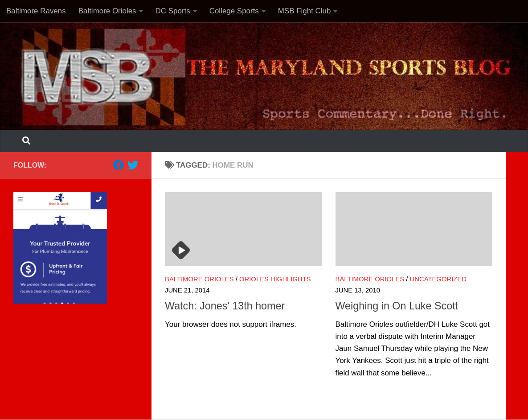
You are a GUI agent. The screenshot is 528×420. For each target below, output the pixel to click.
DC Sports (173, 11)
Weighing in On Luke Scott (397, 306)
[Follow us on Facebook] (119, 165)
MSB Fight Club (305, 11)
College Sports (234, 11)
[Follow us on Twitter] (133, 165)
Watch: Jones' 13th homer (225, 306)
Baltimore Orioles (107, 11)
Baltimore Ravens (36, 11)
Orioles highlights (275, 279)
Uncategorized (438, 279)
